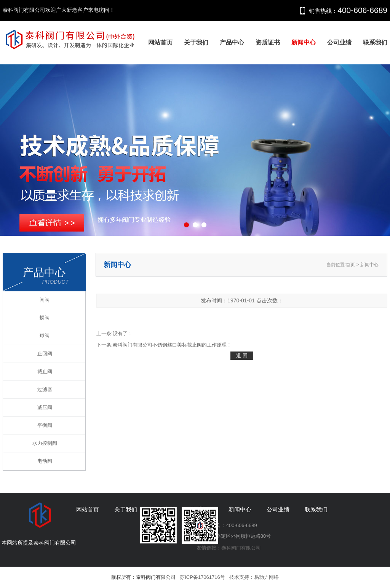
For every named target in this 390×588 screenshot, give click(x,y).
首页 (350, 265)
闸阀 (45, 300)
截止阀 (45, 371)
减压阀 (45, 407)
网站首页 (160, 42)
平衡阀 (45, 425)
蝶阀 (45, 318)
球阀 (45, 336)
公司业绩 (339, 42)
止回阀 (45, 354)
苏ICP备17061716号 (202, 577)
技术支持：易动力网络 (254, 577)
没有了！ (123, 333)
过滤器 (45, 389)
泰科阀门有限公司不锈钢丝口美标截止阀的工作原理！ (172, 345)
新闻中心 (304, 42)
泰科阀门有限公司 (241, 548)
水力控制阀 (45, 443)
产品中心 (232, 42)
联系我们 (375, 42)
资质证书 (268, 42)
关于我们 (196, 42)
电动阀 (45, 461)
